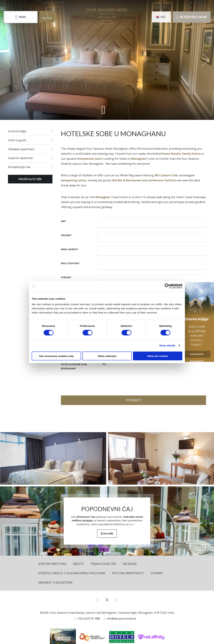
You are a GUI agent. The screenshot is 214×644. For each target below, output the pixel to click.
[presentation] (123, 382)
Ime (64, 221)
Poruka (66, 277)
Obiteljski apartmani (21, 149)
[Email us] (120, 619)
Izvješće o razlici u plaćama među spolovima (72, 573)
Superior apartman (20, 158)
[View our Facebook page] (97, 600)
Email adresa (70, 249)
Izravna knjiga (17, 131)
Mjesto (79, 564)
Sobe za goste (17, 140)
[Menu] (21, 17)
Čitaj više (107, 534)
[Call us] (87, 619)
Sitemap (157, 573)
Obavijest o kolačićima (55, 583)
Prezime (66, 235)
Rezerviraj (192, 17)
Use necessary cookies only (56, 356)
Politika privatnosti (128, 573)
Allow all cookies (158, 356)
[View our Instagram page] (117, 600)
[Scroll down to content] (103, 110)
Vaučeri (47, 16)
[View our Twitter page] (107, 601)
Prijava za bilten (103, 564)
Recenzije (130, 564)
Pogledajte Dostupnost (197, 355)
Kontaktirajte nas (19, 167)
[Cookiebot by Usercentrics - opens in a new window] (167, 286)
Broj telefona (70, 263)
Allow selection (107, 356)
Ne (104, 364)
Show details (167, 345)
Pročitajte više (30, 179)
